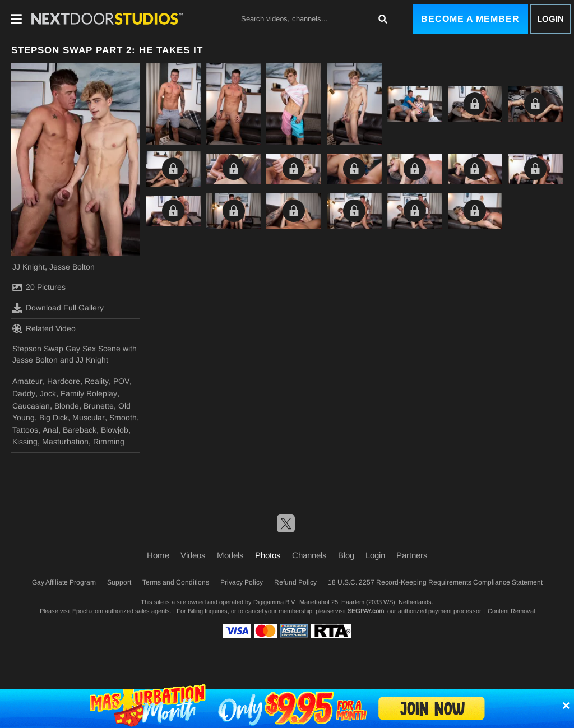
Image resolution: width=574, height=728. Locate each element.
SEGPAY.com (366, 611)
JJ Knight (29, 267)
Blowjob (115, 430)
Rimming (109, 442)
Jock (48, 393)
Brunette (99, 406)
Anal (50, 430)
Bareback (80, 430)
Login (550, 19)
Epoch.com (88, 611)
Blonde (67, 406)
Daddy (24, 393)
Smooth (123, 418)
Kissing (25, 442)
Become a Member (470, 19)
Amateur (27, 381)
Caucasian (31, 406)
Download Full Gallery (58, 308)
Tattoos (25, 430)
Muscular (89, 418)
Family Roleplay (89, 393)
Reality (97, 381)
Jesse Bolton (72, 267)
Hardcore (64, 381)
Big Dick (54, 418)
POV (121, 381)
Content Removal (511, 611)
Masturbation (65, 442)
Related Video (44, 328)
